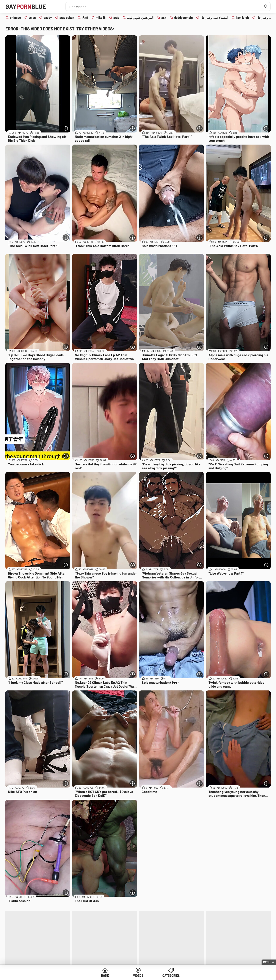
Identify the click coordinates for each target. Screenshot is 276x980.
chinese (15, 18)
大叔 (85, 18)
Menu (267, 962)
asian (32, 18)
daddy (48, 18)
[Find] (266, 6)
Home (105, 976)
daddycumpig (183, 18)
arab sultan (67, 18)
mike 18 (101, 18)
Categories (171, 976)
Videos (138, 976)
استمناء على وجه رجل (214, 18)
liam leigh (242, 18)
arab (116, 18)
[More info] (66, 128)
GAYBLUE (26, 6)
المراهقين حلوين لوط (140, 18)
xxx (164, 18)
